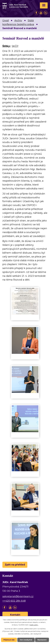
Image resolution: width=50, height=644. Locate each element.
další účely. (34, 625)
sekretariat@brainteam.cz (18, 596)
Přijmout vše (9, 640)
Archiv (18, 21)
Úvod (6, 21)
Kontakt (15, 615)
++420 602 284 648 (14, 601)
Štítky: (6, 46)
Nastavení (42, 640)
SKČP (15, 46)
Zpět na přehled (15, 565)
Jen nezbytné (26, 640)
